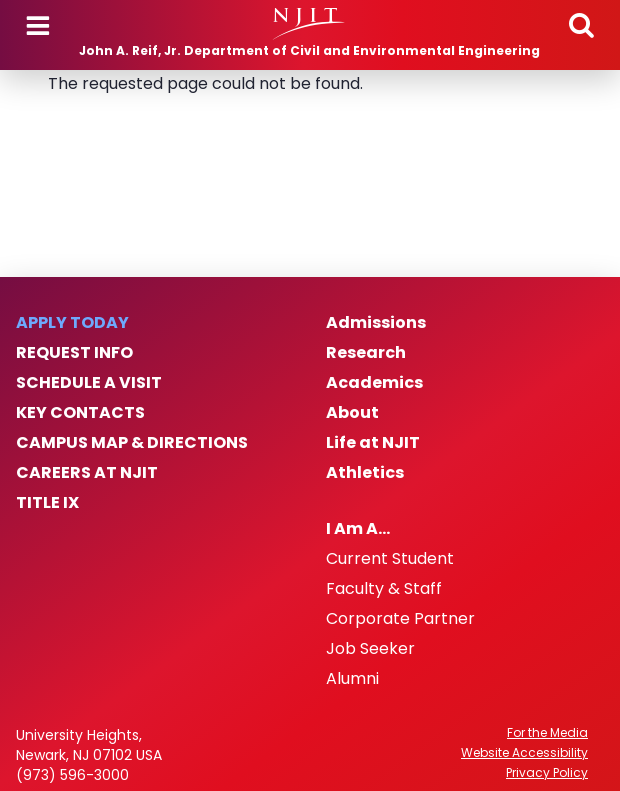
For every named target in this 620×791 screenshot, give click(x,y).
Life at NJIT (373, 443)
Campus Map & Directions (132, 443)
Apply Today (72, 323)
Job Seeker (370, 649)
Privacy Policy (547, 773)
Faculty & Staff (384, 589)
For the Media (547, 733)
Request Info (74, 353)
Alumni (352, 679)
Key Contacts (80, 413)
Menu (38, 26)
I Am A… (358, 529)
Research (366, 353)
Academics (374, 383)
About (352, 413)
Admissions (376, 323)
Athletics (365, 473)
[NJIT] (309, 24)
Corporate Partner (400, 619)
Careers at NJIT (87, 473)
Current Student (390, 559)
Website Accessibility (524, 753)
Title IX (47, 503)
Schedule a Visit (89, 383)
